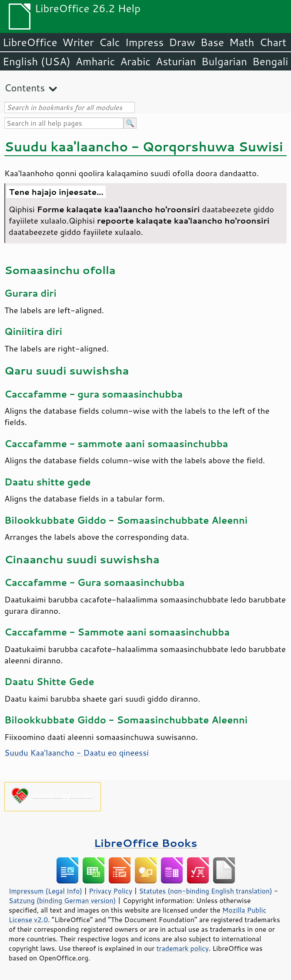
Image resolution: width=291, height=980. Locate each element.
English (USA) (37, 61)
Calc (110, 42)
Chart (273, 42)
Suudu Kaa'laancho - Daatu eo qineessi (77, 753)
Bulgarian (224, 61)
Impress (145, 42)
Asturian (176, 61)
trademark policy (183, 948)
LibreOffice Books (146, 843)
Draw (182, 42)
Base (212, 42)
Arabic (135, 61)
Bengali (270, 61)
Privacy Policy (110, 891)
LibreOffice (30, 42)
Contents (25, 88)
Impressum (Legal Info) (45, 891)
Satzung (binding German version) (62, 900)
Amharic (95, 61)
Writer (78, 42)
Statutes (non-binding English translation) (205, 891)
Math (242, 42)
